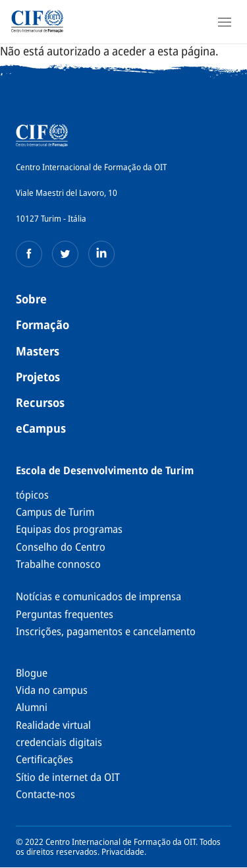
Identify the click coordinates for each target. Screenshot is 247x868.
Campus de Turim (55, 512)
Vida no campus (52, 690)
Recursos (40, 402)
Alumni (32, 707)
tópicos (32, 495)
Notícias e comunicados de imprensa (98, 596)
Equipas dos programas (69, 529)
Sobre (31, 299)
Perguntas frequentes (65, 614)
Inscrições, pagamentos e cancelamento (106, 631)
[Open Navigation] (225, 22)
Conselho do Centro (61, 547)
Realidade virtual (53, 725)
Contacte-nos (45, 794)
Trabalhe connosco (58, 564)
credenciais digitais (59, 742)
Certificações (44, 759)
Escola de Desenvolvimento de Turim (105, 470)
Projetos (38, 377)
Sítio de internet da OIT (68, 777)
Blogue (32, 673)
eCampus (41, 428)
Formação (42, 325)
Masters (38, 351)
